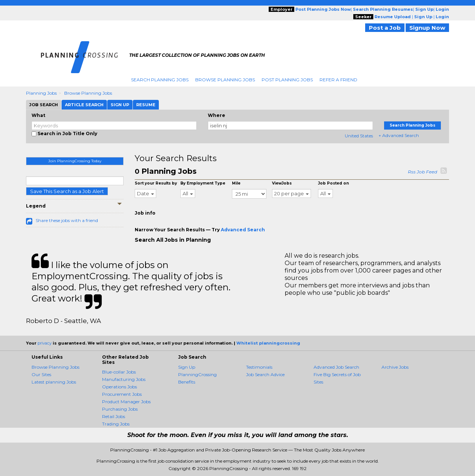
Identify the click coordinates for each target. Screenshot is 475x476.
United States (359, 136)
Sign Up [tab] (120, 105)
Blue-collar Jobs (119, 372)
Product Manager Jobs (126, 402)
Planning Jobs (41, 93)
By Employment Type (203, 183)
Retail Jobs (114, 416)
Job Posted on (333, 183)
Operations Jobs (119, 387)
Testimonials (259, 367)
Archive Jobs (395, 367)
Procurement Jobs (122, 394)
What (38, 115)
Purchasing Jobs (120, 409)
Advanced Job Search (336, 367)
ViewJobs (282, 183)
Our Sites (41, 374)
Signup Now (427, 28)
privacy (45, 343)
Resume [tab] (146, 105)
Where (217, 115)
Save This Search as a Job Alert (67, 191)
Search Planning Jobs (160, 80)
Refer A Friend (338, 80)
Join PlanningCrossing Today (75, 161)
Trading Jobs (116, 424)
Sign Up (187, 367)
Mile (236, 183)
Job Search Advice (265, 374)
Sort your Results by (156, 183)
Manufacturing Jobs (124, 379)
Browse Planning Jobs (225, 80)
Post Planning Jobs (287, 80)
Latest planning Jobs (54, 382)
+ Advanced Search (399, 135)
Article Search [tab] (84, 105)
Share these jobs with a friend (67, 220)
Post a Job (385, 28)
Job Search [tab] (44, 105)
